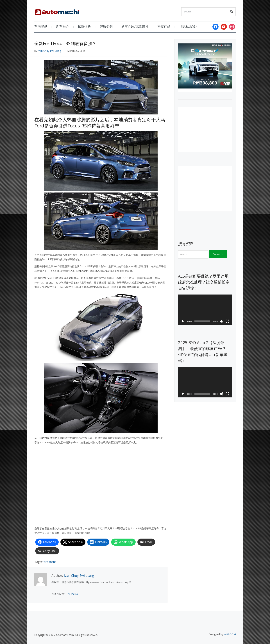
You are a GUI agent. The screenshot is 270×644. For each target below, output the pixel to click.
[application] (205, 310)
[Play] (183, 321)
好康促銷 (106, 26)
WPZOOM (230, 634)
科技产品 (164, 26)
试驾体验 (84, 26)
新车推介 (63, 26)
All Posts (73, 594)
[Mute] (222, 321)
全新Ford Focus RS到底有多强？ (65, 43)
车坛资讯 (41, 26)
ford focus (49, 562)
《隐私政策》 (189, 26)
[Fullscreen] (227, 321)
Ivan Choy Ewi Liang (49, 51)
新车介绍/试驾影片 (135, 26)
